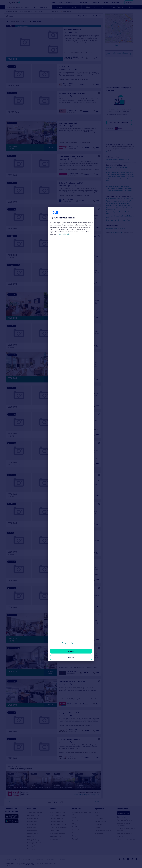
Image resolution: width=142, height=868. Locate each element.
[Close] (91, 209)
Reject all (71, 657)
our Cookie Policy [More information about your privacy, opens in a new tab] (65, 234)
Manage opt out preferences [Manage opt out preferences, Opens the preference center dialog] (71, 643)
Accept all (71, 651)
